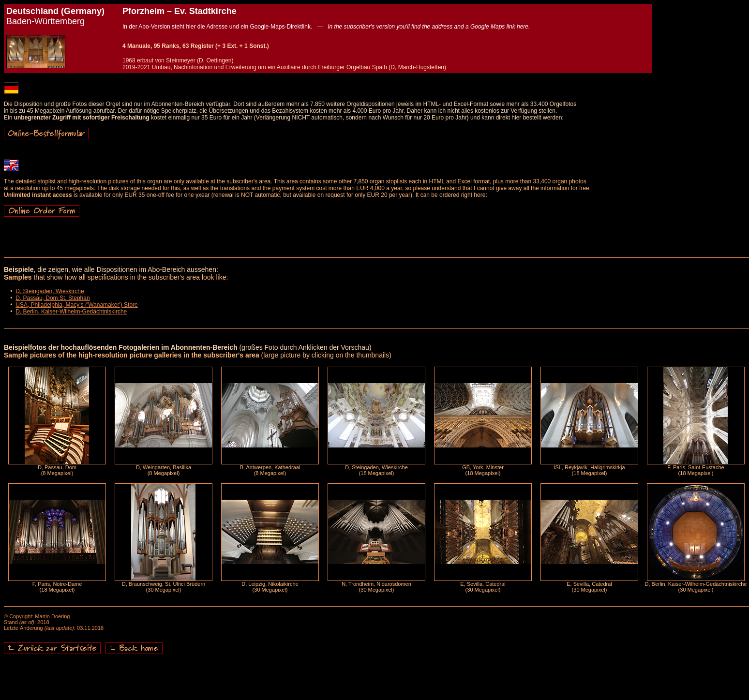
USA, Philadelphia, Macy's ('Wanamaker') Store (77, 305)
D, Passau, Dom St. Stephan (52, 298)
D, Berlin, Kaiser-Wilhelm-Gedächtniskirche (71, 312)
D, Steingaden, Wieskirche (50, 291)
